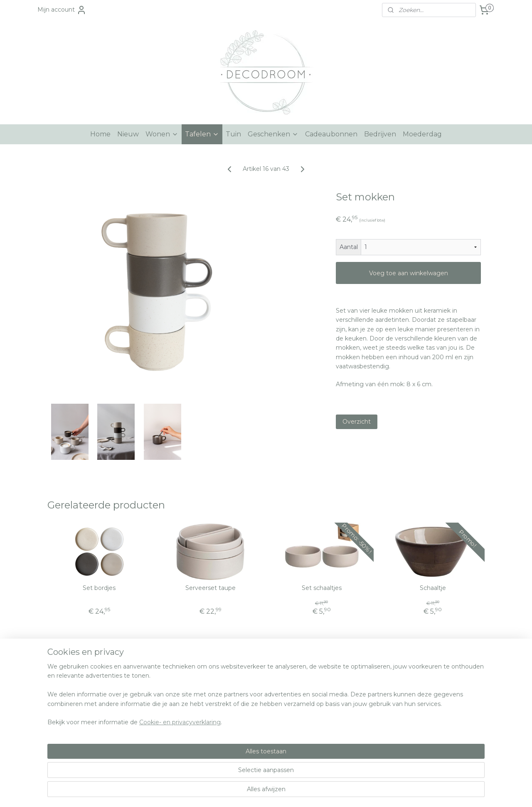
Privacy (52, 730)
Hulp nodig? (59, 684)
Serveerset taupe (211, 588)
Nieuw (128, 134)
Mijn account (62, 10)
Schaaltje (433, 588)
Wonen (162, 134)
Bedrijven (380, 134)
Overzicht (357, 422)
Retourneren (60, 721)
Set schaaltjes (322, 588)
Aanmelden (430, 730)
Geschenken (273, 134)
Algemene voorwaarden (76, 702)
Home (100, 134)
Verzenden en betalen (73, 711)
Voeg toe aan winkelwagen (409, 273)
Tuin (233, 134)
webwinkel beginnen (277, 792)
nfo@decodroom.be (255, 693)
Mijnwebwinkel (350, 792)
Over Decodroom (67, 693)
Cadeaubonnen (331, 134)
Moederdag (422, 134)
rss (246, 792)
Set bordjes (99, 588)
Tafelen (202, 134)
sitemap (231, 792)
